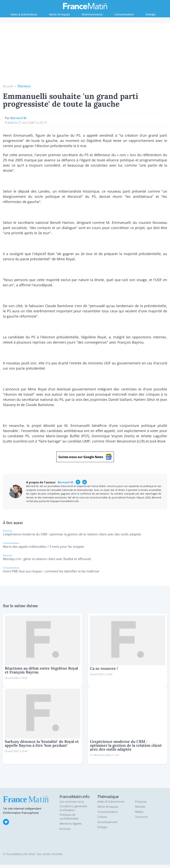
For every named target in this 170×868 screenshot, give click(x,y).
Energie (151, 14)
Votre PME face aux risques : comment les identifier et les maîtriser (51, 571)
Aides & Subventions (24, 14)
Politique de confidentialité (69, 817)
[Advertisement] (85, 55)
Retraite (97, 23)
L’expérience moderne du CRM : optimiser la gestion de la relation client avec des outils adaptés (72, 534)
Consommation (124, 14)
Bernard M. (19, 118)
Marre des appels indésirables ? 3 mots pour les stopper (44, 547)
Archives (65, 829)
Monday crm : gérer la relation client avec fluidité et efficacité (47, 559)
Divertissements (92, 14)
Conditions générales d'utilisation (73, 808)
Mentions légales (71, 824)
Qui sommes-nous (72, 802)
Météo (139, 812)
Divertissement (107, 822)
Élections (24, 86)
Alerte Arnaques (59, 14)
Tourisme (141, 817)
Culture (102, 817)
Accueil (8, 86)
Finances (74, 23)
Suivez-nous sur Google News (85, 457)
